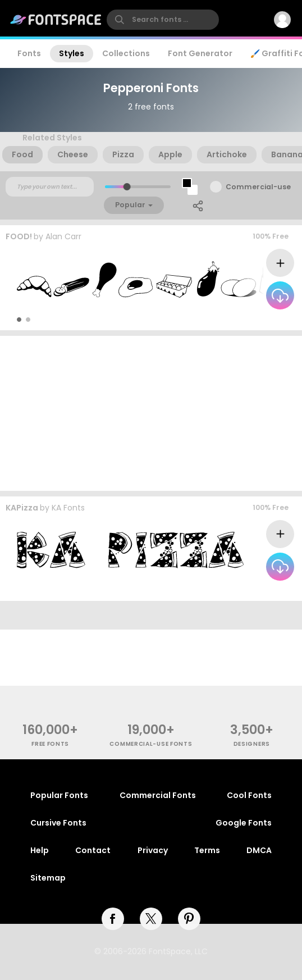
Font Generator (200, 53)
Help (40, 850)
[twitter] (151, 919)
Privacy (153, 850)
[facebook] (113, 919)
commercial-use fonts (151, 744)
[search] (163, 20)
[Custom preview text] (50, 187)
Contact (93, 850)
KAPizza (22, 508)
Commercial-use (258, 187)
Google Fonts (244, 823)
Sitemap (48, 878)
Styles (72, 53)
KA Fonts (68, 508)
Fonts (29, 53)
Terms (207, 850)
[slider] (127, 187)
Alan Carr (63, 236)
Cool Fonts (249, 795)
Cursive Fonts (58, 823)
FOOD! (19, 236)
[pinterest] (189, 919)
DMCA (259, 850)
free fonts (50, 744)
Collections (126, 53)
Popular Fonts (59, 795)
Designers (252, 744)
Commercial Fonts (158, 795)
